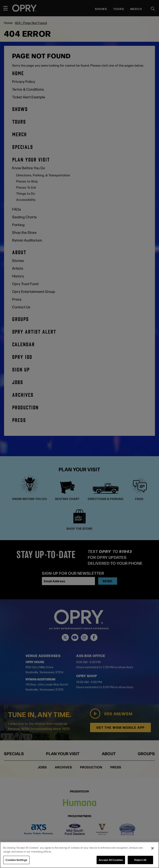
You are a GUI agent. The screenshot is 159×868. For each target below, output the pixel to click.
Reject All (140, 860)
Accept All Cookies (111, 860)
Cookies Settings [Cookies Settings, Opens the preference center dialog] (16, 860)
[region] (79, 855)
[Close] (152, 848)
